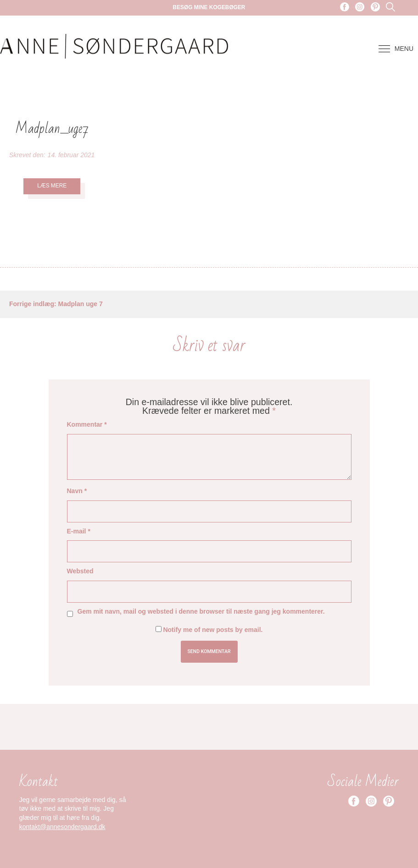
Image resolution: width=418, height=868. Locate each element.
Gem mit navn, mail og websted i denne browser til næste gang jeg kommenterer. (201, 611)
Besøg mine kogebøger (209, 7)
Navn (77, 491)
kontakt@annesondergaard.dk (62, 827)
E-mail (79, 531)
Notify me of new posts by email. (213, 630)
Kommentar (87, 424)
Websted (80, 571)
